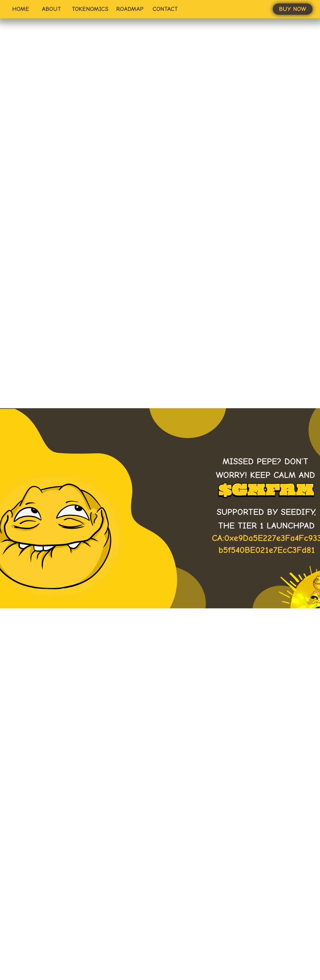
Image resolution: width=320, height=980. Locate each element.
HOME (21, 9)
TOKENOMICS (90, 9)
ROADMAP (130, 9)
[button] (293, 9)
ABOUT (51, 9)
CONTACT (165, 9)
